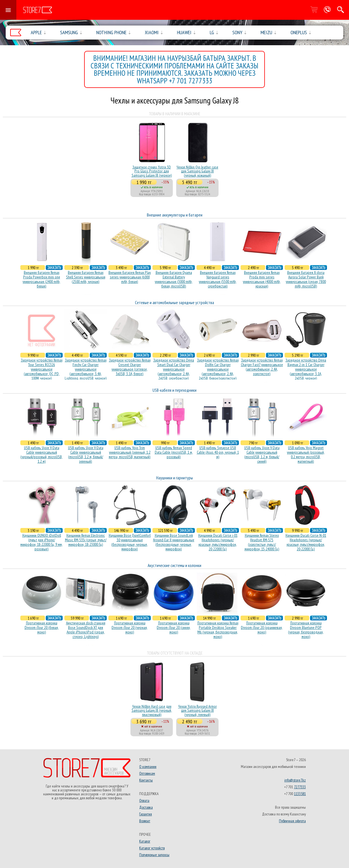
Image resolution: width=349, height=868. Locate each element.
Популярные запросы (154, 855)
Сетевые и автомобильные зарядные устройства (174, 303)
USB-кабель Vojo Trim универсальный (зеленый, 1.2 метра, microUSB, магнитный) (130, 452)
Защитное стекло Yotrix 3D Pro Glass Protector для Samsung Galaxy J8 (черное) (152, 171)
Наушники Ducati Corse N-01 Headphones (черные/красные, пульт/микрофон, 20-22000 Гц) (306, 542)
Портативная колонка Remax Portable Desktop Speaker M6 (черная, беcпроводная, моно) (218, 630)
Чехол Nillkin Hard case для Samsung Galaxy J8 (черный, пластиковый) (152, 710)
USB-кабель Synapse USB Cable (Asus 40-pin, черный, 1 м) (218, 452)
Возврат (145, 821)
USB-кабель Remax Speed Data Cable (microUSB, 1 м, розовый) (174, 452)
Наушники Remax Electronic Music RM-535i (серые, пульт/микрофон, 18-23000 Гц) (86, 540)
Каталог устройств (152, 848)
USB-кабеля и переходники (174, 390)
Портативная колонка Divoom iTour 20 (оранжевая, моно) (262, 627)
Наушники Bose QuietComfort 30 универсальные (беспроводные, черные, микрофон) (130, 542)
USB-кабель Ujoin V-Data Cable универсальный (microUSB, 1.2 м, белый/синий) (262, 454)
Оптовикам (147, 773)
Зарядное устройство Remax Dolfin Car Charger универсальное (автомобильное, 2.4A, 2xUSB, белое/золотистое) (218, 369)
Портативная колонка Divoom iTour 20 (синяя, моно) (174, 627)
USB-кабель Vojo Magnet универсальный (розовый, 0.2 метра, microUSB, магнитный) (306, 454)
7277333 (300, 787)
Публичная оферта (292, 821)
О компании (148, 767)
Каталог (145, 841)
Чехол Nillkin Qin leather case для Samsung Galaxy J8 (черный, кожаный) (197, 171)
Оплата (144, 800)
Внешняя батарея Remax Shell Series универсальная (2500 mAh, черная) (86, 277)
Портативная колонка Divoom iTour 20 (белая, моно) (42, 627)
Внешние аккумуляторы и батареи (175, 215)
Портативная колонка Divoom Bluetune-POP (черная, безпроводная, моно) (306, 630)
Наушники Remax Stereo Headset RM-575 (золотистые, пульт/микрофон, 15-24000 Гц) (262, 542)
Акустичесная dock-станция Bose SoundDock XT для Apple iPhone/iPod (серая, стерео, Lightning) (86, 630)
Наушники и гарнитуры (174, 478)
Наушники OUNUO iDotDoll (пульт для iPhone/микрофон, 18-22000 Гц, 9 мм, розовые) (42, 542)
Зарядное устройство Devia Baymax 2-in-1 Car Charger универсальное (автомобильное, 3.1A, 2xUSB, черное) (306, 369)
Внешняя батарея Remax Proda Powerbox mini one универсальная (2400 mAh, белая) (42, 279)
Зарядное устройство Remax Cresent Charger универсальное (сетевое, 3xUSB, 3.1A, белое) (130, 367)
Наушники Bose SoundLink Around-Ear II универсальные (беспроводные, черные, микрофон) (174, 542)
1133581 (300, 794)
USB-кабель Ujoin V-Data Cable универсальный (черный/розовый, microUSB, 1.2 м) (42, 454)
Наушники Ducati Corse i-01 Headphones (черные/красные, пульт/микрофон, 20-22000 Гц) (218, 542)
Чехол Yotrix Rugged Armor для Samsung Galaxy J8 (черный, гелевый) (198, 710)
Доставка (146, 807)
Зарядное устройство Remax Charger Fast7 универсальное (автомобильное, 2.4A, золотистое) (262, 367)
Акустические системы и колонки (174, 565)
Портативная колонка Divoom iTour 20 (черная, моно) (130, 627)
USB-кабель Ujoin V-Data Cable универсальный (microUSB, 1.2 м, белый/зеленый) (86, 454)
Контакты (146, 780)
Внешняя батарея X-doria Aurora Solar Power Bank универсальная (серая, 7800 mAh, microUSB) (306, 279)
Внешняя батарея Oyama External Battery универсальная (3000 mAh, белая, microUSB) (174, 279)
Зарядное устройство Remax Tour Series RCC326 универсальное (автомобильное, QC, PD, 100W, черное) (42, 369)
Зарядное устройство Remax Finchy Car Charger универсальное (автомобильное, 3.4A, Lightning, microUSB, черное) (86, 369)
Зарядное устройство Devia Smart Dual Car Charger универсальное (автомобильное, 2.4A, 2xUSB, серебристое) (174, 369)
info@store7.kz (295, 780)
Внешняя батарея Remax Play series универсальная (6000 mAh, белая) (130, 277)
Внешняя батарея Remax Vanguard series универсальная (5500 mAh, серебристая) (218, 279)
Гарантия (146, 814)
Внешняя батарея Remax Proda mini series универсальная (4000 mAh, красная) (262, 279)
